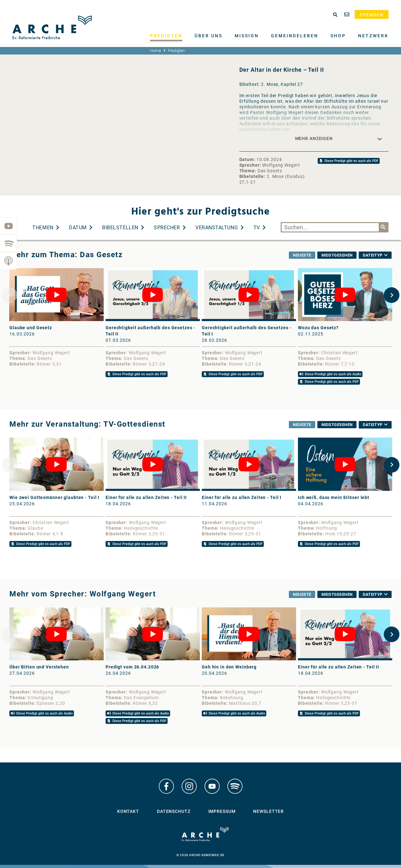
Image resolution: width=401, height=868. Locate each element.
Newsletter (268, 811)
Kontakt (128, 811)
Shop (338, 36)
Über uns (208, 36)
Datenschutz (174, 811)
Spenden (372, 15)
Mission (247, 36)
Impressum (222, 811)
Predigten (166, 36)
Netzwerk (373, 36)
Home (156, 51)
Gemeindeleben (295, 36)
